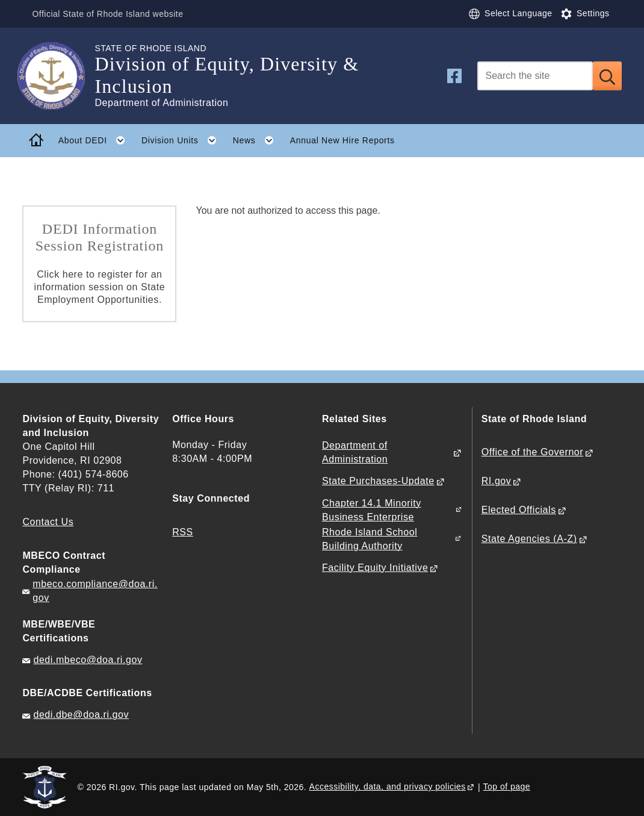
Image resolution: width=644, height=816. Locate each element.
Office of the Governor (532, 452)
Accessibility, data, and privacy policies (388, 786)
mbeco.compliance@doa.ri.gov (95, 591)
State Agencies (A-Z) (529, 539)
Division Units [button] (183, 140)
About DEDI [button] (96, 140)
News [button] (257, 140)
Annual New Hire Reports (342, 140)
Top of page (507, 786)
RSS (183, 532)
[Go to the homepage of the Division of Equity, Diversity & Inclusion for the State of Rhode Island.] (58, 76)
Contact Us (48, 522)
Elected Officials (519, 510)
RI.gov (497, 481)
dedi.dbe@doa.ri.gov (81, 715)
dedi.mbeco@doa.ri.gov (88, 660)
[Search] (535, 76)
